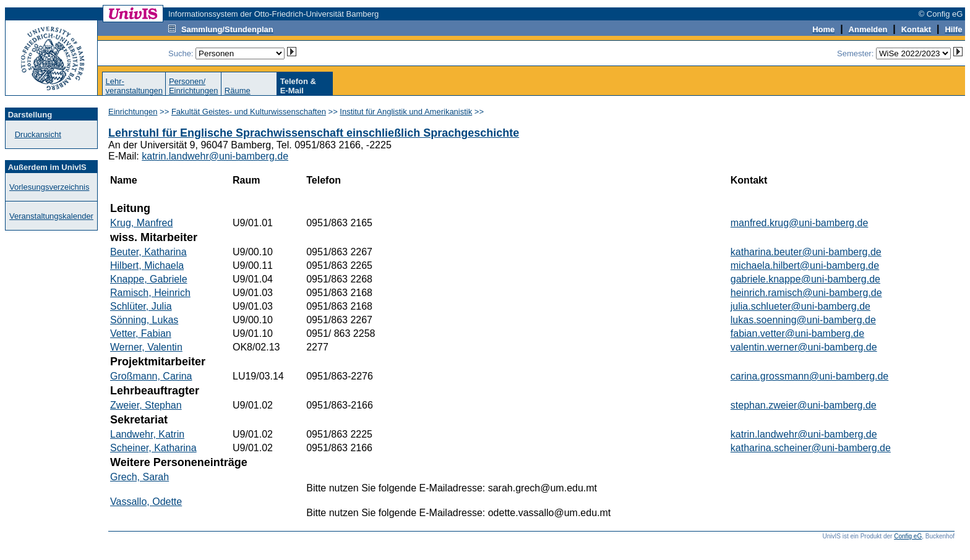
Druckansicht (38, 134)
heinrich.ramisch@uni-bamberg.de (806, 293)
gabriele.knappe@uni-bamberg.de (805, 279)
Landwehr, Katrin (147, 434)
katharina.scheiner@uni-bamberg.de (811, 448)
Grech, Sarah (139, 477)
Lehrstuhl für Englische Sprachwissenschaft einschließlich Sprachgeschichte (314, 133)
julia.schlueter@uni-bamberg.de (800, 306)
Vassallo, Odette (146, 502)
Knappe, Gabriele (149, 279)
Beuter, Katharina (148, 252)
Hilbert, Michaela (147, 265)
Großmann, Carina (151, 376)
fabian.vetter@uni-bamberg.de (797, 333)
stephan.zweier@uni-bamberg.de (804, 405)
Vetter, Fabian (141, 333)
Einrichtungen (133, 112)
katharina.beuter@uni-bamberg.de (806, 252)
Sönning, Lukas (144, 320)
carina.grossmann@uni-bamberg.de (809, 376)
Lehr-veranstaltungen (134, 86)
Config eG (908, 536)
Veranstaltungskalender (51, 216)
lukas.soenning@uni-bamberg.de (803, 320)
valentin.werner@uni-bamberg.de (804, 347)
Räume (238, 91)
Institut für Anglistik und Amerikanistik (406, 112)
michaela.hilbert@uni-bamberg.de (805, 265)
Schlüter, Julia (141, 306)
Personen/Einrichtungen (194, 86)
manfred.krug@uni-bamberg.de (800, 223)
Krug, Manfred (141, 223)
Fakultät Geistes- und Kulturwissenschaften (249, 112)
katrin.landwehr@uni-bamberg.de (215, 156)
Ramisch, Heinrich (150, 293)
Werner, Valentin (146, 347)
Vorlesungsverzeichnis (49, 187)
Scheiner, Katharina (153, 448)
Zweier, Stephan (146, 405)
